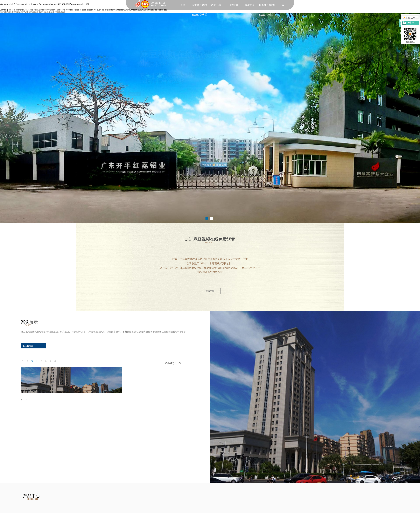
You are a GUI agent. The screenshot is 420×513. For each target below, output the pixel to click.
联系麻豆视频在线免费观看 (266, 7)
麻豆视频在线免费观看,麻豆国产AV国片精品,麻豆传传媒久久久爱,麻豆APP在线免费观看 (33, 12)
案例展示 (145, 94)
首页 (183, 5)
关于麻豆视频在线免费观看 (199, 7)
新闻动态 (249, 5)
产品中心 (216, 5)
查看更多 (210, 291)
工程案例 (233, 5)
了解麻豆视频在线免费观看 (130, 96)
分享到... (411, 23)
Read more (28, 346)
